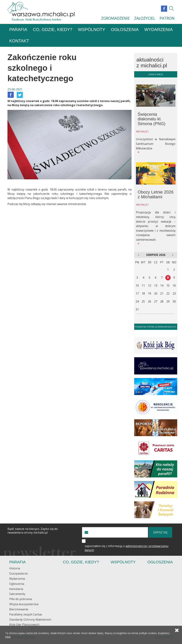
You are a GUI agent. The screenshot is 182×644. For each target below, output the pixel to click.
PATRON (167, 18)
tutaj (8, 637)
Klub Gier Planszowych (24, 625)
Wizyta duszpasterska (24, 604)
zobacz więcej (156, 74)
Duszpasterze (18, 574)
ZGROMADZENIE (115, 18)
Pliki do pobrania (21, 599)
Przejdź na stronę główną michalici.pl (156, 327)
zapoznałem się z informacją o (126, 548)
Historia (15, 569)
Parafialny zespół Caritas (26, 615)
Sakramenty (17, 594)
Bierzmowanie (19, 609)
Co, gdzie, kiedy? (53, 30)
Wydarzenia (159, 30)
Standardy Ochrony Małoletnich (30, 620)
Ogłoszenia (125, 30)
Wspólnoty (91, 30)
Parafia (18, 30)
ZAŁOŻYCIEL (145, 18)
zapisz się (160, 533)
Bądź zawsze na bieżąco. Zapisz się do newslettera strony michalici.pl (33, 531)
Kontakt (19, 41)
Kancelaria (16, 589)
